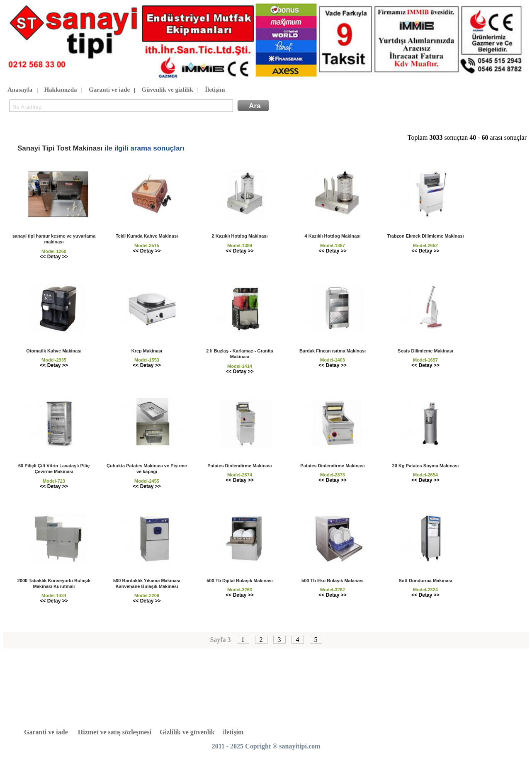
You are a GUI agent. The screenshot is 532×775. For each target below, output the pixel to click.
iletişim (233, 732)
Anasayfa (20, 90)
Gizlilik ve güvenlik (187, 732)
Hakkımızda (60, 90)
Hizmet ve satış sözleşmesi (115, 732)
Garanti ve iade (109, 90)
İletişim (215, 90)
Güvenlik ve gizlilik (168, 90)
